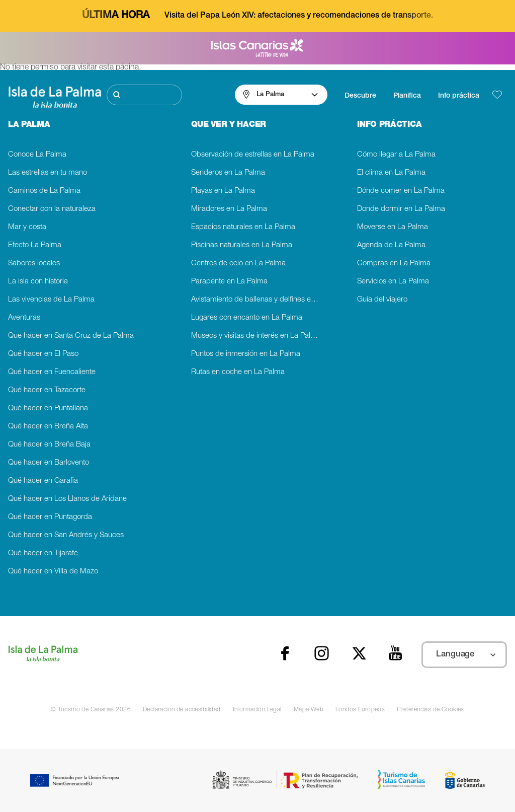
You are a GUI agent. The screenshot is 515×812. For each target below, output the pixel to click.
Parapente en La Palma (229, 282)
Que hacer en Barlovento (49, 463)
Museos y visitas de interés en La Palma (256, 336)
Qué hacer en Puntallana (48, 409)
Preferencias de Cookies (431, 710)
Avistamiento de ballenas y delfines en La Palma (258, 300)
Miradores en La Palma (229, 209)
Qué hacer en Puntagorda (50, 517)
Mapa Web (309, 710)
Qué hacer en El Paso (43, 354)
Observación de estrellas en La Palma (253, 155)
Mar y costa (27, 227)
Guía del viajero (382, 300)
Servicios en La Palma (393, 282)
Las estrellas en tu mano (48, 173)
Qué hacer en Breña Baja (49, 445)
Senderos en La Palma (228, 173)
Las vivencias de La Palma (51, 300)
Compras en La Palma (394, 264)
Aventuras (24, 318)
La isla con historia (38, 282)
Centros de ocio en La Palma (238, 264)
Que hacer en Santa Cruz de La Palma (71, 336)
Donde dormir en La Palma (401, 209)
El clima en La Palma (391, 173)
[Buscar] (145, 95)
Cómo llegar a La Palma (396, 155)
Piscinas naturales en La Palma (242, 245)
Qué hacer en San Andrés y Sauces (66, 535)
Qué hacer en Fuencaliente (52, 372)
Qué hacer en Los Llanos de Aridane (67, 499)
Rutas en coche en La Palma (238, 372)
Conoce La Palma (37, 155)
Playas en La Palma (223, 191)
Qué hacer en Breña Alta (48, 427)
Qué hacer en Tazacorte (47, 390)
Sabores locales (34, 264)
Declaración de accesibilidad (182, 710)
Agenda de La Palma (391, 245)
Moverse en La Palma (393, 227)
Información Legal (257, 710)
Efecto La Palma (35, 245)
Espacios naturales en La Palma (243, 227)
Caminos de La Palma (44, 191)
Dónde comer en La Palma (401, 191)
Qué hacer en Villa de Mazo (53, 572)
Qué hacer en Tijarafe (43, 553)
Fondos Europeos (360, 710)
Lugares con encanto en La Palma (247, 318)
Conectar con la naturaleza (52, 209)
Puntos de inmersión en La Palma (246, 354)
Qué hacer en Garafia (43, 481)
